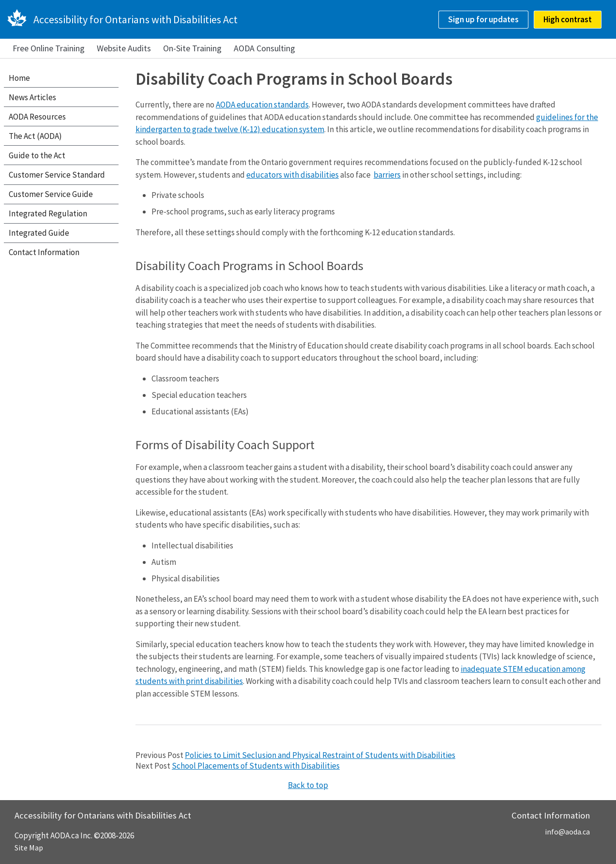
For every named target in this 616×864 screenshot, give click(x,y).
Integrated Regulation (48, 213)
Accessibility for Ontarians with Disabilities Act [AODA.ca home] (135, 19)
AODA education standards (262, 105)
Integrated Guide (39, 233)
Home (19, 78)
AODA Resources (37, 117)
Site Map (29, 848)
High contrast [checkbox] (568, 19)
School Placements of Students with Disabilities (256, 766)
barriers (387, 175)
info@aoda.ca (567, 832)
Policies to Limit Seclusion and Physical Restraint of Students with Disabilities (320, 755)
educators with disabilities (293, 175)
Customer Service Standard (57, 175)
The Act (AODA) (35, 136)
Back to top (308, 785)
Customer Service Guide (51, 194)
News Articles (32, 97)
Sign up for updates (483, 19)
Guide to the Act (37, 155)
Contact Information (44, 252)
